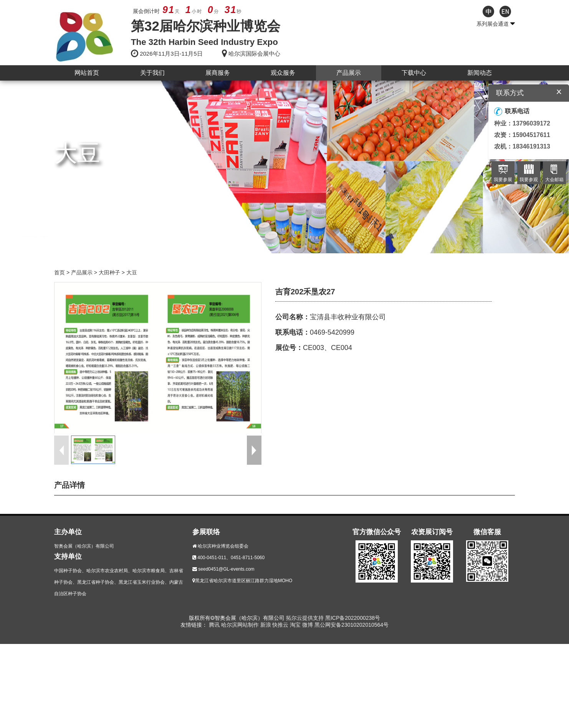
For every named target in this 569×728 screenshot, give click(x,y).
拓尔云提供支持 (305, 618)
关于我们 (152, 73)
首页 (60, 272)
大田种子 (109, 272)
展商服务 (218, 73)
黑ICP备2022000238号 (353, 618)
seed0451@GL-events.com (226, 569)
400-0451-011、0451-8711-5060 (231, 558)
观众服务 (283, 73)
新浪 (266, 625)
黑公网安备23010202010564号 (351, 625)
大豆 (132, 272)
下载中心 (414, 73)
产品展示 (349, 73)
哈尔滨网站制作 (241, 625)
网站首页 (87, 73)
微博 (308, 625)
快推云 (281, 625)
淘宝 (296, 625)
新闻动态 (480, 73)
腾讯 (215, 625)
